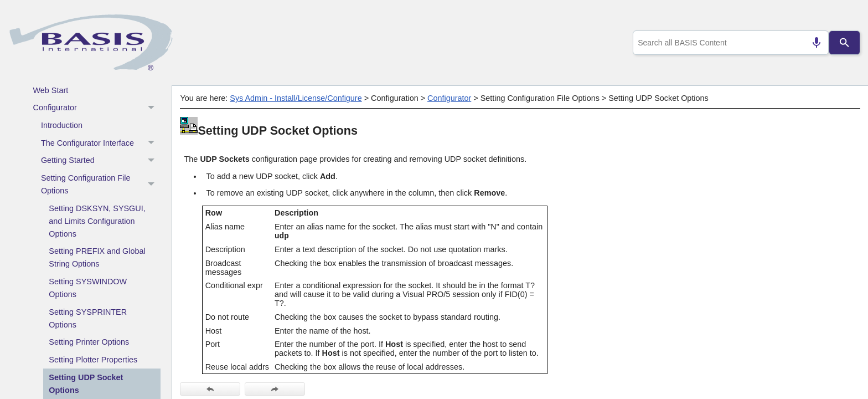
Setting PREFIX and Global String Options (97, 257)
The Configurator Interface (101, 143)
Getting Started (101, 161)
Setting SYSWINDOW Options (88, 288)
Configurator (97, 108)
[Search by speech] (812, 43)
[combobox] (729, 43)
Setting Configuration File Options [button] (101, 185)
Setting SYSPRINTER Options (88, 318)
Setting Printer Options (89, 342)
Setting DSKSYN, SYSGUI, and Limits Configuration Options (97, 221)
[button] (153, 108)
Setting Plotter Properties (93, 360)
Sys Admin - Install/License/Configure (296, 98)
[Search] (845, 43)
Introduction (62, 125)
